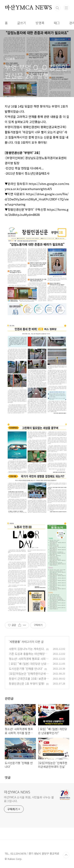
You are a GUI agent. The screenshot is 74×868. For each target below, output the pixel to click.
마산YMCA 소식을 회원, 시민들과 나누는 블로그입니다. (29, 799)
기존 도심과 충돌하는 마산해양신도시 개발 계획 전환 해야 (28, 656)
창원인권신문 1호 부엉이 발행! (27, 683)
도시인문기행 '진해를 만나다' (26, 669)
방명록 (40, 23)
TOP (66, 855)
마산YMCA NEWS (28, 8)
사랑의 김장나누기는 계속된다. (27, 649)
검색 (57, 8)
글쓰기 (22, 23)
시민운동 (15, 642)
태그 (57, 23)
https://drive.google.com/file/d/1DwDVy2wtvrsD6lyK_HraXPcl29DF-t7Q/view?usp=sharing (37, 199)
